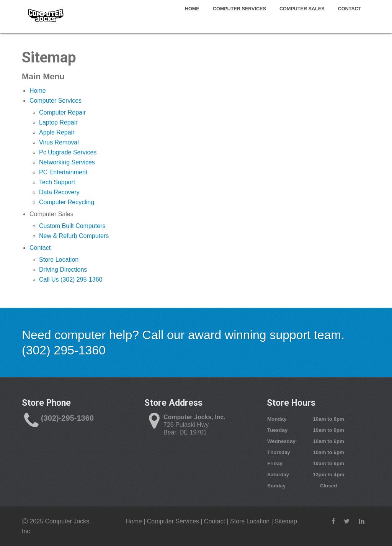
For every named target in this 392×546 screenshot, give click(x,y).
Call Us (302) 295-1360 (71, 280)
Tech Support (57, 182)
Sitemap (286, 521)
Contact (350, 8)
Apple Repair (57, 132)
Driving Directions (63, 270)
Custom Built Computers (72, 226)
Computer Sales (302, 8)
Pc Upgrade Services (68, 152)
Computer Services (239, 8)
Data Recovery (59, 192)
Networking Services (67, 162)
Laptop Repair (58, 122)
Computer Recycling (67, 202)
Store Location (59, 260)
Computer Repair (62, 112)
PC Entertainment (63, 172)
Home (192, 8)
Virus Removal (59, 142)
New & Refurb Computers (74, 236)
